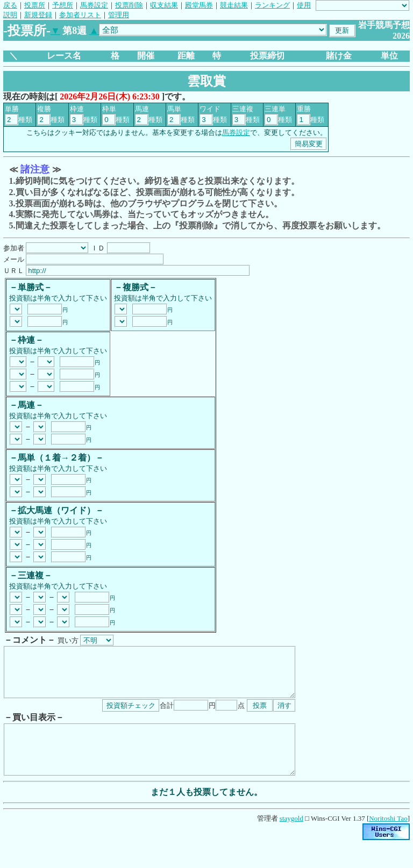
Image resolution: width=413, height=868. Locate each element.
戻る (10, 5)
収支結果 (164, 5)
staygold (291, 838)
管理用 (119, 15)
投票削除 (129, 5)
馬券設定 (94, 5)
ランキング (272, 5)
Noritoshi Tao (388, 838)
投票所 (35, 5)
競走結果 (234, 5)
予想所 (63, 5)
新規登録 (38, 15)
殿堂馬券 (199, 5)
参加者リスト (80, 15)
